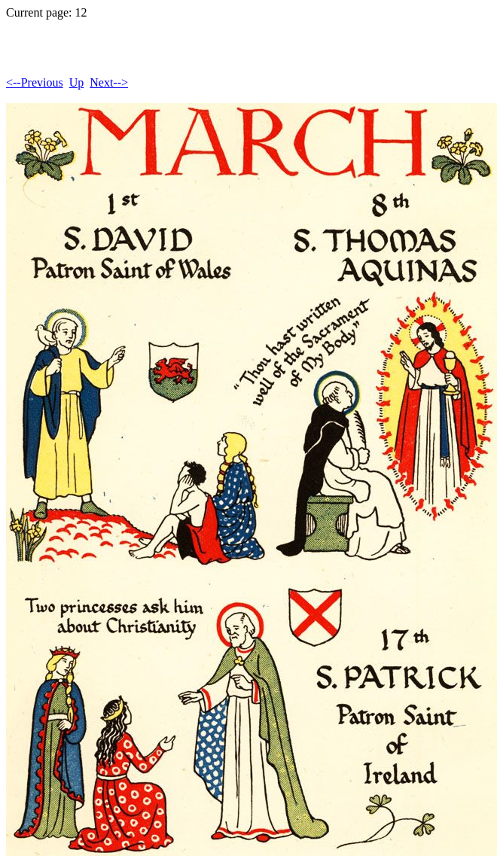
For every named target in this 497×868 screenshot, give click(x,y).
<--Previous (35, 82)
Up (77, 82)
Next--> (109, 82)
